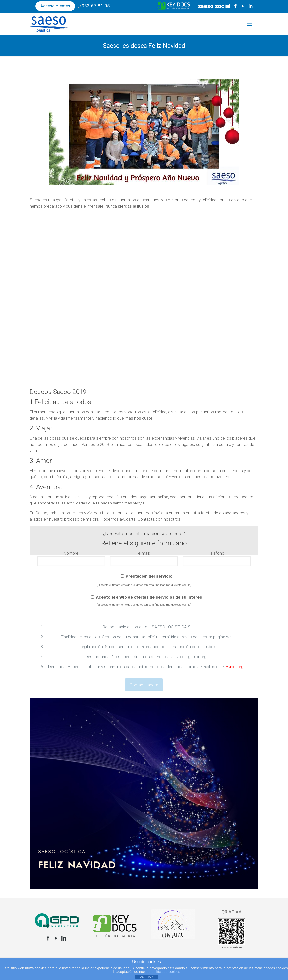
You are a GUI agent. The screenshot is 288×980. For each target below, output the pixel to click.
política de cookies (166, 972)
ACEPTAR (146, 977)
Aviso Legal (236, 667)
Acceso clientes (55, 6)
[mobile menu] (250, 24)
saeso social (214, 6)
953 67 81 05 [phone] (96, 6)
